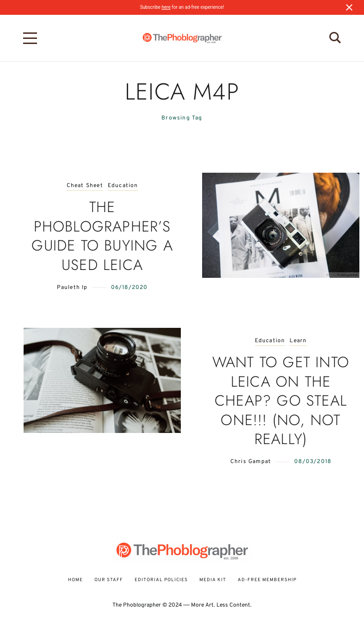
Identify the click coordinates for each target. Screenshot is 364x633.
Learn (298, 341)
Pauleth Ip (72, 288)
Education (123, 186)
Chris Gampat (251, 462)
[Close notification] (349, 7)
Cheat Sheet (85, 186)
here (166, 7)
